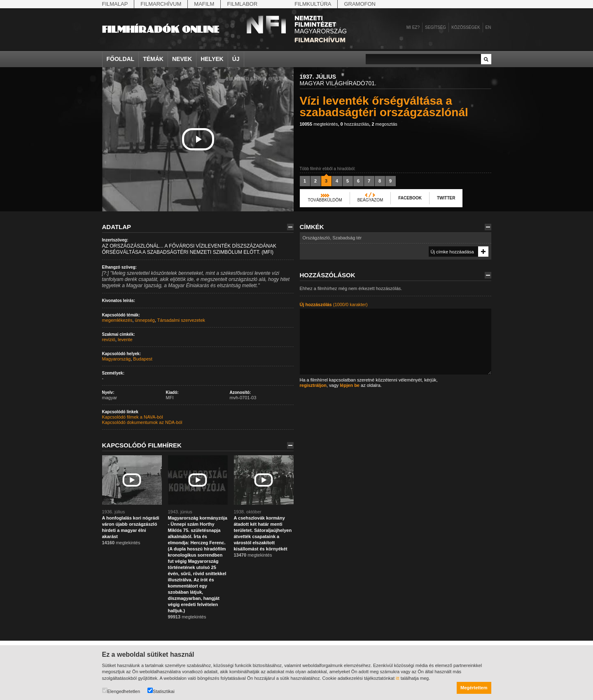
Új (236, 59)
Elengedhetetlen (121, 691)
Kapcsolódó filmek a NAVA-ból (133, 417)
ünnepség (145, 320)
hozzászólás (355, 124)
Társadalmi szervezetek (181, 320)
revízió (109, 339)
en (488, 27)
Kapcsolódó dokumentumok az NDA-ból (142, 422)
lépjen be (350, 385)
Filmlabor (242, 4)
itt (398, 678)
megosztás (384, 124)
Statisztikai (161, 691)
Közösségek (466, 27)
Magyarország (117, 359)
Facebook (410, 198)
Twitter (446, 198)
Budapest (142, 359)
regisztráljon (313, 385)
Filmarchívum (161, 4)
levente (125, 339)
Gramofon (360, 4)
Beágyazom (370, 200)
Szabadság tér (347, 238)
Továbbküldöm (325, 200)
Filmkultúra (313, 4)
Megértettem (474, 688)
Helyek (212, 59)
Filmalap (115, 4)
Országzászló (316, 238)
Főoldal (121, 59)
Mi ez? (413, 27)
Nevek (182, 59)
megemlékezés (117, 320)
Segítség (435, 27)
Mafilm (204, 4)
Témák (153, 59)
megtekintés (319, 124)
